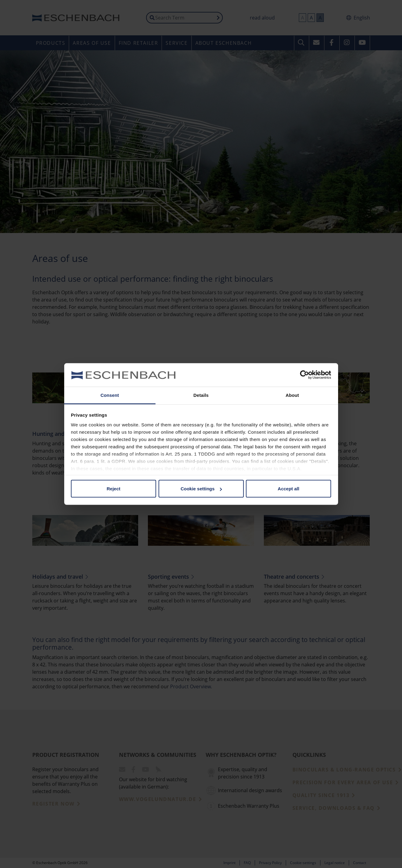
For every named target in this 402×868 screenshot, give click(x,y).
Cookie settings (201, 489)
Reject (113, 489)
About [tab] (292, 395)
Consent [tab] (110, 395)
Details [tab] (201, 395)
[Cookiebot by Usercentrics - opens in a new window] (304, 375)
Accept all (289, 489)
